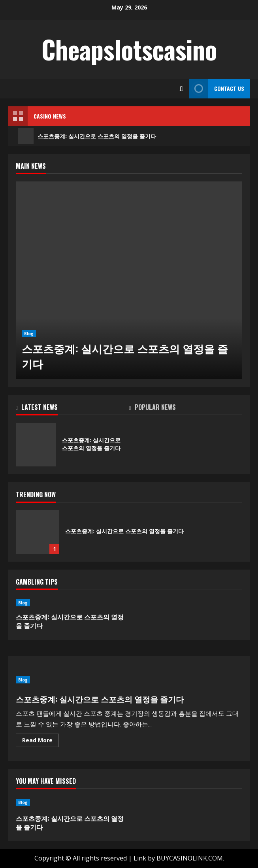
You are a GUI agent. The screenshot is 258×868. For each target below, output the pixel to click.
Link (140, 858)
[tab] (73, 409)
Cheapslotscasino (129, 49)
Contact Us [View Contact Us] (217, 89)
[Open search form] (181, 89)
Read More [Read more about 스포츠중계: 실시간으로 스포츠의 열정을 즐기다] (40, 742)
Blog (29, 334)
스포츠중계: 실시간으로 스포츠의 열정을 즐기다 (87, 136)
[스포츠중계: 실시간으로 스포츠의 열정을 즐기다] (129, 280)
